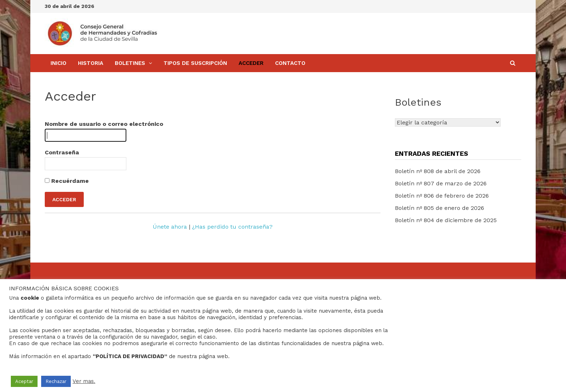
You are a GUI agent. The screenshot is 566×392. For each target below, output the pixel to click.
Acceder (251, 63)
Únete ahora (170, 227)
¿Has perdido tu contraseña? (232, 227)
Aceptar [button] (24, 381)
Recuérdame (67, 181)
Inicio (58, 63)
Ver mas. (84, 381)
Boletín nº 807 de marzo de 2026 (441, 183)
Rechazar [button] (56, 381)
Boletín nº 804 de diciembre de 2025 (446, 220)
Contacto (290, 63)
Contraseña (62, 152)
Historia (91, 63)
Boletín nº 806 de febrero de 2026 (442, 196)
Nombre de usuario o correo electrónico (104, 124)
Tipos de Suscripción (195, 63)
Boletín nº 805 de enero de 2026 (439, 208)
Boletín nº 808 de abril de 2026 (438, 171)
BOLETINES (130, 63)
